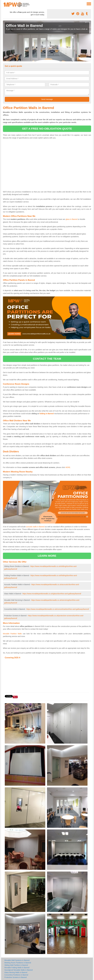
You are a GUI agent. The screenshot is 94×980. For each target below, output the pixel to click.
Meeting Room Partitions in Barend (18, 963)
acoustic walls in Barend (35, 527)
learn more (47, 556)
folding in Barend (47, 414)
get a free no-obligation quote (47, 129)
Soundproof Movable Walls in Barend (19, 970)
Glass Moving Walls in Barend (16, 972)
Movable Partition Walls (12, 634)
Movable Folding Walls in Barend (17, 968)
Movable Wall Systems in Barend (17, 960)
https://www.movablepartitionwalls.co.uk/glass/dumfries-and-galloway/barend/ (52, 594)
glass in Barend (72, 219)
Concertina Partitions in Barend (16, 975)
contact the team (47, 359)
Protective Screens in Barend (15, 977)
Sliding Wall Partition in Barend (16, 965)
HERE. (68, 467)
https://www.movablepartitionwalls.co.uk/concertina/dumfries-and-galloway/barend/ (58, 609)
